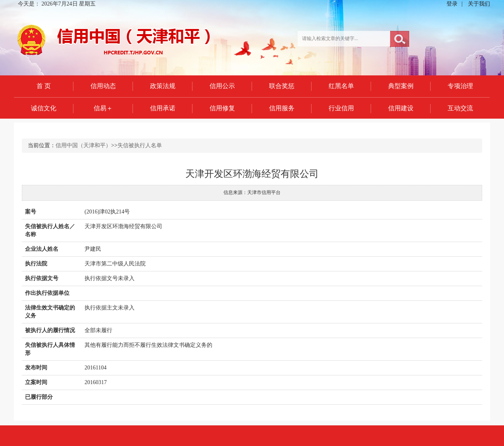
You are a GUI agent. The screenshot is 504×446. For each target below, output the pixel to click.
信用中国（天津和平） (83, 145)
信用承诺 (163, 108)
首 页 (44, 86)
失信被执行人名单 (140, 145)
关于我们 (479, 4)
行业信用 (341, 108)
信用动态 (103, 86)
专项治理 (460, 86)
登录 (452, 4)
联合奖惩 (282, 86)
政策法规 (163, 86)
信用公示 (222, 86)
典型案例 (401, 86)
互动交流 (460, 108)
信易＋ (103, 108)
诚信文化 (44, 108)
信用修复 (222, 108)
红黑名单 (341, 86)
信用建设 (401, 108)
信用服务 (282, 108)
